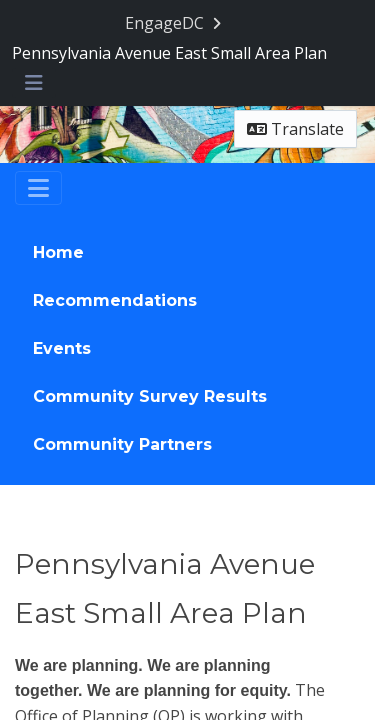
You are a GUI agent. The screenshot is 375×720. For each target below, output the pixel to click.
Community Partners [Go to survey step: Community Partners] (122, 444)
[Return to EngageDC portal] (174, 23)
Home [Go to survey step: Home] (58, 252)
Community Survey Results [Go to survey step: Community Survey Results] (150, 396)
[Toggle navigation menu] (34, 84)
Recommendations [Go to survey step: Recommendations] (115, 300)
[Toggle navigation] (38, 188)
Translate (295, 129)
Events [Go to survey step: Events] (62, 348)
